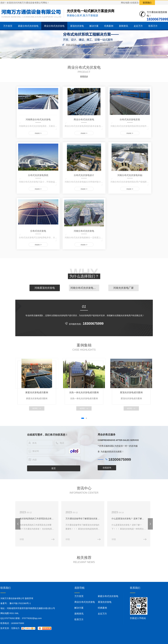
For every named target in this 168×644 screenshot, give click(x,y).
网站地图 (125, 3)
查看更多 (84, 77)
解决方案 (94, 26)
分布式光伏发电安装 (130, 119)
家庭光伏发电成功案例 (37, 392)
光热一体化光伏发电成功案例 (84, 392)
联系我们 (147, 3)
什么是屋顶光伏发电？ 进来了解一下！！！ (131, 519)
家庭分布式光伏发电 (28, 26)
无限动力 (15, 629)
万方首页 (8, 26)
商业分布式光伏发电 (54, 26)
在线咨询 (107, 468)
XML (17, 614)
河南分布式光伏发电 (84, 231)
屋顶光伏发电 (77, 26)
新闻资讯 (123, 26)
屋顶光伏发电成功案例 (131, 392)
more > (38, 133)
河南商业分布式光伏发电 (38, 119)
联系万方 (153, 26)
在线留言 (134, 3)
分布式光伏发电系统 (38, 175)
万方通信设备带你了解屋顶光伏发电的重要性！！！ (84, 519)
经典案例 (109, 26)
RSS (12, 614)
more (35, 408)
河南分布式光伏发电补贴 (130, 175)
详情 (22, 540)
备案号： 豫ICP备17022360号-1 (16, 604)
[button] (83, 418)
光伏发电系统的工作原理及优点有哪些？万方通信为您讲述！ (37, 519)
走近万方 (138, 26)
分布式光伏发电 (38, 231)
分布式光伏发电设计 (84, 175)
